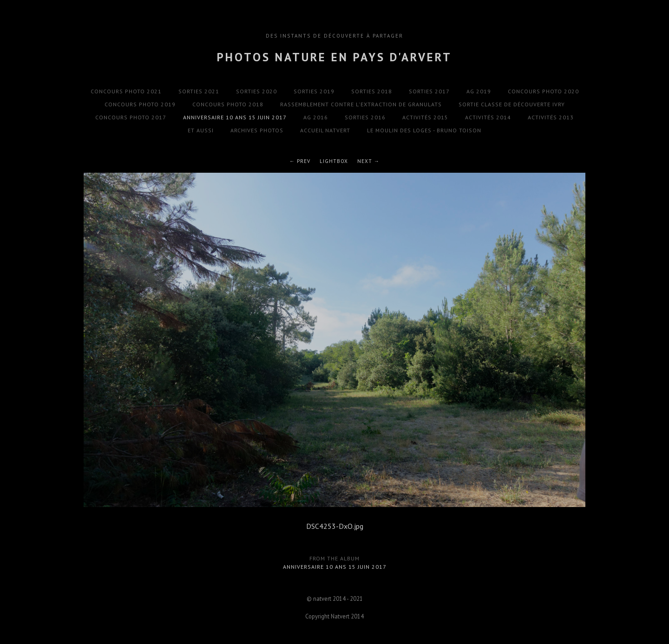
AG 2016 (316, 117)
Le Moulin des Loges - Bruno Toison (424, 130)
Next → (368, 161)
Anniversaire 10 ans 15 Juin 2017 (235, 117)
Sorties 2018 (372, 91)
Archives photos (257, 130)
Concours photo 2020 (543, 91)
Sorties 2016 (365, 117)
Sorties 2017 (429, 91)
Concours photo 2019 (140, 104)
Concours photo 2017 (131, 117)
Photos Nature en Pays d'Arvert (334, 57)
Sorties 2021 (199, 91)
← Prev (300, 161)
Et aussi (201, 130)
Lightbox (334, 161)
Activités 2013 (551, 117)
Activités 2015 (425, 117)
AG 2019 (479, 91)
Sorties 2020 (256, 91)
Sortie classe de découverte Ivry (512, 104)
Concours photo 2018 (228, 104)
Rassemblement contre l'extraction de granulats (361, 104)
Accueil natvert (325, 130)
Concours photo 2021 (126, 91)
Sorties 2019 (314, 91)
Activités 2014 (488, 117)
